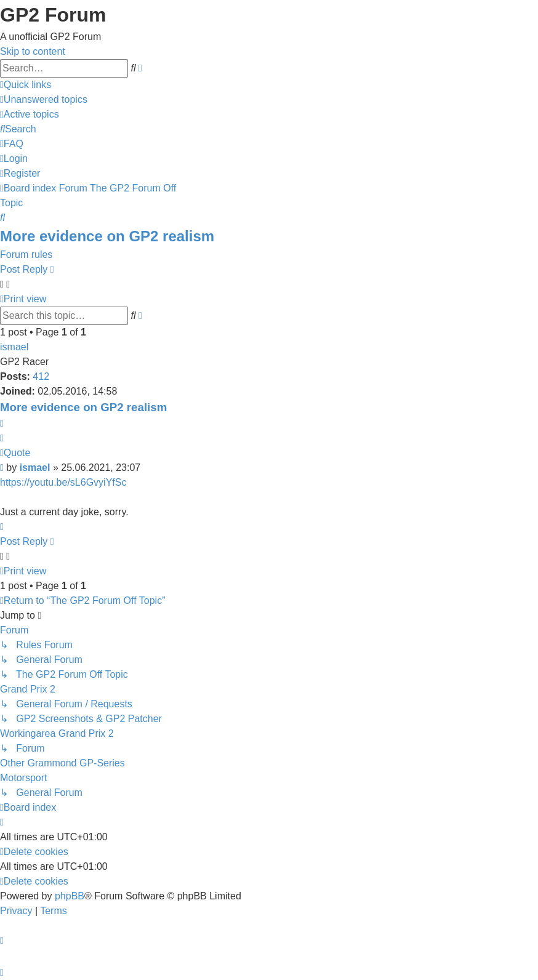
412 (41, 376)
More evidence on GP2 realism (107, 236)
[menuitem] (44, 99)
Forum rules (26, 255)
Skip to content (33, 51)
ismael (14, 347)
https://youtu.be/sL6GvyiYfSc (63, 482)
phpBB (70, 896)
